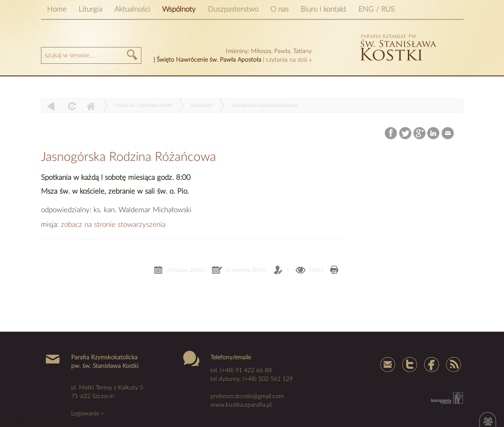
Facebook (391, 133)
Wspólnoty (179, 9)
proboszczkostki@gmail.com (247, 396)
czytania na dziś (287, 60)
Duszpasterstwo (233, 9)
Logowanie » (87, 414)
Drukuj (334, 271)
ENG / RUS (376, 9)
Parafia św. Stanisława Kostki (143, 105)
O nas (279, 9)
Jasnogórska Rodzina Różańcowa (264, 105)
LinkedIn (434, 133)
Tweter (410, 364)
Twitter (405, 133)
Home (57, 9)
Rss (453, 364)
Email (448, 133)
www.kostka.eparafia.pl (241, 405)
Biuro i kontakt (323, 9)
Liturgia (90, 9)
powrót (51, 106)
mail (388, 364)
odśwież (71, 106)
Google (420, 133)
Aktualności (132, 9)
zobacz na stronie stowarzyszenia (113, 224)
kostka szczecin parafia (397, 46)
